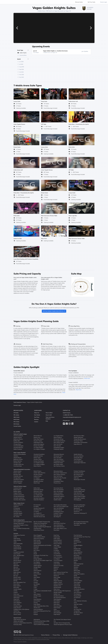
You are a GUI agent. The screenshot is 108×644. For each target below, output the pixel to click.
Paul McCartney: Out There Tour (82, 537)
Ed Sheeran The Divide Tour (41, 555)
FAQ (47, 421)
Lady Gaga (57, 545)
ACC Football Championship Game (23, 522)
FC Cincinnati (37, 505)
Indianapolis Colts (38, 442)
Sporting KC (77, 508)
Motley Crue (57, 594)
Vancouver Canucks (79, 495)
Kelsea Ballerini (58, 540)
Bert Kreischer (17, 562)
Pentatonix (77, 540)
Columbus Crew (18, 515)
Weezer (76, 608)
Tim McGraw (77, 598)
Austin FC (16, 506)
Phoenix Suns (57, 483)
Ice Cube (36, 581)
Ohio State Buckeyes (59, 527)
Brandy (15, 581)
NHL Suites (16, 422)
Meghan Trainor (58, 582)
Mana (55, 571)
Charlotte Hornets (18, 476)
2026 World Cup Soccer (20, 619)
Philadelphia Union (59, 512)
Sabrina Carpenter (79, 564)
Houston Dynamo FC (39, 508)
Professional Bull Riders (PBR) (41, 621)
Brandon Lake (17, 579)
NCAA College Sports (19, 520)
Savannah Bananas (39, 623)
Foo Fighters (37, 562)
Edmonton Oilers (38, 491)
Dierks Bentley (37, 542)
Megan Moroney (58, 581)
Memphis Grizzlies (38, 481)
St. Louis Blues (78, 488)
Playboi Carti (77, 549)
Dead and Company (39, 539)
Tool (75, 599)
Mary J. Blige (57, 577)
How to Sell (49, 415)
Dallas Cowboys (18, 449)
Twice (75, 603)
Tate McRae (77, 584)
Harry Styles (37, 577)
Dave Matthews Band (39, 537)
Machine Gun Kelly (59, 566)
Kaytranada (57, 537)
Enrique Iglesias (38, 559)
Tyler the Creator (78, 604)
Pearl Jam (76, 539)
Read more (87, 378)
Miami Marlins (37, 466)
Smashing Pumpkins (79, 574)
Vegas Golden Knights (80, 496)
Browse (79, 2)
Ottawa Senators (58, 493)
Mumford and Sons (59, 596)
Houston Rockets (38, 474)
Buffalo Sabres (17, 491)
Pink (75, 547)
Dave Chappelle (38, 535)
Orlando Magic (58, 480)
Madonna (56, 567)
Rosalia (76, 560)
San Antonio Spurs (79, 474)
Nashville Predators (39, 500)
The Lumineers (78, 592)
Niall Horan (57, 603)
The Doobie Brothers (79, 589)
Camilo (15, 591)
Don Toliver (37, 550)
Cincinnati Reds (18, 466)
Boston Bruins (17, 490)
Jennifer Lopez (37, 596)
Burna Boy (16, 587)
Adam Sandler (17, 540)
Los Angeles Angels (39, 463)
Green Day (36, 572)
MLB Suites (16, 419)
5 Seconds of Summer (19, 535)
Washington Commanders (81, 442)
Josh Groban (37, 601)
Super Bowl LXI (78, 444)
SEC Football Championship (81, 522)
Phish (75, 544)
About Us (37, 413)
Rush (75, 562)
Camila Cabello (18, 589)
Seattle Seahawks (78, 437)
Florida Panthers (38, 493)
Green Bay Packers (39, 439)
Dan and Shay (17, 613)
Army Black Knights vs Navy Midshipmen (21, 526)
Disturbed (36, 547)
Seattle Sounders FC (79, 506)
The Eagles (77, 591)
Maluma (56, 569)
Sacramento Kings (79, 473)
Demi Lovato (37, 540)
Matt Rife (56, 579)
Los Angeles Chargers (39, 449)
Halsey (35, 576)
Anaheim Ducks (18, 488)
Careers (36, 422)
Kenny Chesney (58, 544)
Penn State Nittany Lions (60, 528)
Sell (91, 2)
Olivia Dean (57, 611)
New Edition (57, 601)
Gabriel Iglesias (38, 566)
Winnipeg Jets (77, 500)
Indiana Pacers (38, 476)
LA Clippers (37, 478)
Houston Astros (38, 459)
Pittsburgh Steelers (59, 449)
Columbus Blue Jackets (19, 500)
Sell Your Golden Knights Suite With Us (54, 311)
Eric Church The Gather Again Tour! (43, 560)
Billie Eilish (16, 566)
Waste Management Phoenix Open (63, 624)
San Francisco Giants (59, 466)
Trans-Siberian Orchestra (80, 601)
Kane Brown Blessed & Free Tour (42, 611)
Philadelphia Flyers (59, 495)
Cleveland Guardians (39, 454)
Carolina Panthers (18, 442)
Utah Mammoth (78, 493)
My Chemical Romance (60, 598)
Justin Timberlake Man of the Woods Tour (41, 607)
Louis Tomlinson (58, 557)
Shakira (76, 569)
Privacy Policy (56, 635)
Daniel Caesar (17, 614)
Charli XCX (16, 599)
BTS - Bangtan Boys (19, 555)
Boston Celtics (17, 473)
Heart (35, 579)
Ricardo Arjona (78, 554)
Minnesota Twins (58, 456)
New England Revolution (60, 505)
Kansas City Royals (39, 461)
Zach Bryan (77, 614)
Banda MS (16, 559)
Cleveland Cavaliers (19, 480)
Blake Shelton (17, 572)
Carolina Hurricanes (19, 495)
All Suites (16, 413)
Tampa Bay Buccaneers (80, 439)
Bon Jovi (16, 576)
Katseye (36, 614)
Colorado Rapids (18, 513)
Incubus (36, 582)
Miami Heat (37, 483)
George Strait (37, 567)
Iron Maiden (37, 584)
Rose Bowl (56, 530)
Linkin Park (57, 552)
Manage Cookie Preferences (70, 635)
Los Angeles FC (38, 513)
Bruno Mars (17, 584)
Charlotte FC (17, 510)
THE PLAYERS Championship (41, 624)
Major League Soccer (19, 503)
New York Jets (57, 446)
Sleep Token (77, 572)
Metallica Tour (57, 586)
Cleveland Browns (18, 448)
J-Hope (35, 589)
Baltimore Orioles (18, 459)
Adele (15, 542)
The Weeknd (77, 594)
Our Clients (37, 415)
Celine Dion (17, 598)
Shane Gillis (77, 571)
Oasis (55, 609)
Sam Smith (77, 566)
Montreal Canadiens (39, 498)
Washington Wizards (79, 480)
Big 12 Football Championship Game (21, 529)
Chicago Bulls (17, 478)
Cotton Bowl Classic (39, 530)
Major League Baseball (20, 453)
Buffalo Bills (17, 441)
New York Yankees (58, 459)
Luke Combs (57, 564)
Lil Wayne (56, 550)
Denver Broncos (38, 436)
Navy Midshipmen (58, 525)
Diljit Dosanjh (37, 544)
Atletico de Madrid (18, 621)
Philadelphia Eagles (59, 448)
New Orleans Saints (59, 442)
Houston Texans (38, 441)
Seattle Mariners (78, 454)
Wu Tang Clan (78, 609)
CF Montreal (17, 508)
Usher (75, 606)
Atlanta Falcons (18, 437)
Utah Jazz (76, 478)
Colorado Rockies (38, 456)
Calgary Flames (18, 493)
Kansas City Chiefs (39, 446)
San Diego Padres (58, 464)
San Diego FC (57, 517)
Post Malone (77, 550)
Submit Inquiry (67, 413)
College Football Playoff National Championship (42, 528)
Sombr (75, 576)
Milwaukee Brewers (59, 454)
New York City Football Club (61, 506)
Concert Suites (17, 426)
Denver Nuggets (18, 483)
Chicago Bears (17, 444)
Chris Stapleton (18, 603)
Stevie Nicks (77, 577)
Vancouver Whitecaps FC (80, 513)
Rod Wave (77, 555)
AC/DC (15, 537)
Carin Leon (16, 594)
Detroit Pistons (37, 471)
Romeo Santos (78, 559)
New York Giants (58, 444)
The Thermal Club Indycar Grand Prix (62, 620)
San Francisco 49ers (79, 436)
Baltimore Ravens (18, 439)
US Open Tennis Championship (62, 623)
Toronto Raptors (78, 476)
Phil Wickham (77, 542)
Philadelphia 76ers (59, 481)
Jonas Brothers (37, 599)
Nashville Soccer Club (39, 517)
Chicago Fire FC (18, 512)
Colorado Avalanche (19, 498)
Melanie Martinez (58, 584)
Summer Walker (78, 581)
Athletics (16, 456)
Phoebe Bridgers (78, 545)
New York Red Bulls (59, 508)
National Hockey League (20, 486)
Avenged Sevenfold (19, 552)
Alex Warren (17, 545)
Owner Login (104, 2)
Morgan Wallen (58, 592)
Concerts (16, 533)
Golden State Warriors (39, 473)
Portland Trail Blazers (79, 471)
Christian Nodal (18, 606)
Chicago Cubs (17, 463)
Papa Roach (57, 614)
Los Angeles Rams (58, 436)
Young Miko (77, 611)
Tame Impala (77, 582)
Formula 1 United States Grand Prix (23, 623)
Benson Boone (17, 560)
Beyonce (16, 564)
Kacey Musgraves (38, 609)
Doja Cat (36, 549)
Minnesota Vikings (58, 439)
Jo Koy (35, 598)
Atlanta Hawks (17, 471)
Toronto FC (77, 512)
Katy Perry (56, 535)
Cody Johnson (17, 608)
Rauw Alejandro (78, 552)
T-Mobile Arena (41, 11)
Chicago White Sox (19, 464)
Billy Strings (17, 569)
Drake (35, 552)
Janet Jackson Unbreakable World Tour (42, 592)
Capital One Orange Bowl (40, 523)
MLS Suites (16, 424)
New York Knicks (58, 476)
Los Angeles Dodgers (39, 464)
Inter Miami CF (37, 510)
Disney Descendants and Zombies (42, 545)
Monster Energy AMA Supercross (62, 591)
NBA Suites (16, 417)
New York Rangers (58, 491)
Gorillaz (36, 569)
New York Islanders (59, 490)
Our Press (37, 417)
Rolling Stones (78, 557)
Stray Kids (76, 579)
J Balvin (36, 586)
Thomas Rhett (77, 596)
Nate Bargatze (57, 599)
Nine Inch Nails (58, 606)
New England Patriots (59, 441)
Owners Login (17, 405)
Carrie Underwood (18, 596)
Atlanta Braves (17, 458)
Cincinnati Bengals (18, 446)
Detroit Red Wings (38, 490)
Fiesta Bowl (57, 522)
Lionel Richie (57, 554)
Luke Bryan (57, 562)
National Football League (20, 434)
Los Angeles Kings (38, 495)
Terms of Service (45, 635)
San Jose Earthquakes (79, 505)
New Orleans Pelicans (59, 474)
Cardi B (15, 592)
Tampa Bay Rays (78, 458)
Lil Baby (56, 549)
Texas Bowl (77, 525)
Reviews (36, 419)
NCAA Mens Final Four (60, 523)
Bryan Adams (17, 586)
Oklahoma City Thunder (60, 478)
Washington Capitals (79, 498)
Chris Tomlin (17, 604)
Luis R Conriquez (58, 560)
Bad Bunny (16, 557)
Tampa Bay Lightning (79, 490)
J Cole (35, 587)
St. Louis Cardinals (79, 456)
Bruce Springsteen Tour (20, 582)
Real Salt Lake (57, 515)
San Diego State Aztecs (80, 523)
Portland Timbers (58, 513)
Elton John (36, 557)
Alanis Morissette (18, 544)
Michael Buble (57, 587)
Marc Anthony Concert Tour (61, 572)
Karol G (36, 613)
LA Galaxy (36, 512)
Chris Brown (17, 601)
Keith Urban (57, 539)
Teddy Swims (77, 587)
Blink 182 (16, 574)
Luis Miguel (57, 559)
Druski (35, 554)
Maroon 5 (56, 576)
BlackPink (16, 571)
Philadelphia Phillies (59, 461)
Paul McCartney (78, 535)
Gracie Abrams (37, 571)
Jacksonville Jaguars (39, 444)
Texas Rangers (78, 459)
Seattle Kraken (57, 500)
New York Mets (58, 458)
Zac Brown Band (78, 613)
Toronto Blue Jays (78, 461)
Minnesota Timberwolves (60, 473)
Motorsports (37, 619)
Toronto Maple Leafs (79, 491)
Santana (76, 567)
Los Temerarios (58, 555)
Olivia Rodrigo (57, 613)
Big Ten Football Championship (42, 522)
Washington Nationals (80, 463)
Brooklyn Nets (17, 474)
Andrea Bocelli (17, 547)
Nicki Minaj (57, 604)
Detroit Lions (37, 437)
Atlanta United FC (18, 505)
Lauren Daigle (57, 547)
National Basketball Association (22, 469)
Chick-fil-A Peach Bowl (40, 525)
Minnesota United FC (39, 515)
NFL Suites (16, 415)
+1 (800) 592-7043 (68, 415)
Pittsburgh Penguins (59, 496)
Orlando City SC (58, 510)
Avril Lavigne (17, 554)
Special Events (17, 618)
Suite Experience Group (20, 402)
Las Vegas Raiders (38, 448)
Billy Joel (16, 567)
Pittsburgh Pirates (58, 463)
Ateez (15, 550)
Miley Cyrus (57, 589)
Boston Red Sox (18, 461)
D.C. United (16, 517)
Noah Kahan (57, 608)
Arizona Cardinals (18, 436)
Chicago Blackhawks (19, 496)
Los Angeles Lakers (39, 480)
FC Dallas (36, 506)
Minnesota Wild (38, 496)
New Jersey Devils (58, 488)
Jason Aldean (37, 594)
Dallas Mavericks (18, 481)
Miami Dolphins (58, 437)
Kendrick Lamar (58, 542)
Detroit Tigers (37, 458)
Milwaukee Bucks (58, 471)
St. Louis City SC (78, 510)
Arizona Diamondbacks (20, 454)
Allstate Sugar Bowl (19, 523)
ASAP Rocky (17, 539)
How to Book (49, 413)
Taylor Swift (77, 586)
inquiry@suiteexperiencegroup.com (72, 417)
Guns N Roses (37, 574)
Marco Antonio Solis (59, 574)
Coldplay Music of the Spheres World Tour (21, 610)
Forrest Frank (37, 564)
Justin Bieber (37, 604)
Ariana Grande (17, 549)
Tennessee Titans (78, 441)
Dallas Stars (37, 488)
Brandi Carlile (17, 577)
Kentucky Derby (18, 624)
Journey (36, 603)
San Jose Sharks (58, 498)
